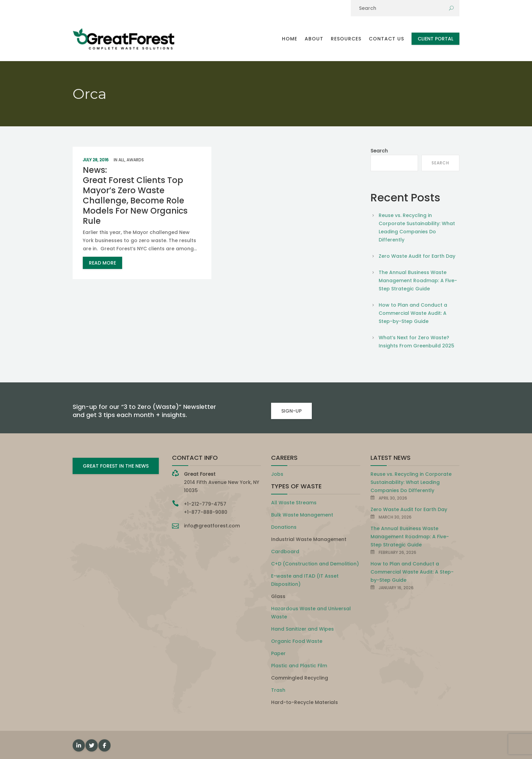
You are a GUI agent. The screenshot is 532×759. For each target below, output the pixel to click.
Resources (346, 39)
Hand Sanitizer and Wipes (302, 629)
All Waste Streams (294, 503)
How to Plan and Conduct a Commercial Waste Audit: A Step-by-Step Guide (413, 313)
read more (102, 263)
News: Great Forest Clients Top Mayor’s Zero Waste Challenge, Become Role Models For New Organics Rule (135, 195)
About (314, 39)
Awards (135, 160)
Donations (284, 527)
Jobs (277, 474)
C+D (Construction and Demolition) (315, 564)
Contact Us (386, 39)
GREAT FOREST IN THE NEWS (116, 466)
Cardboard (285, 552)
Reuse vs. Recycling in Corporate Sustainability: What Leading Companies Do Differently (417, 228)
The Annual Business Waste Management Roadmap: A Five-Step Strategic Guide (418, 281)
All (121, 160)
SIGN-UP (291, 411)
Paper (278, 653)
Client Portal (435, 39)
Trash (278, 690)
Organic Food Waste (297, 641)
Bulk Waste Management (302, 515)
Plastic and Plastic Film (299, 666)
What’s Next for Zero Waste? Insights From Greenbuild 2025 (416, 342)
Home (290, 39)
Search (379, 151)
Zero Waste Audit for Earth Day (417, 256)
